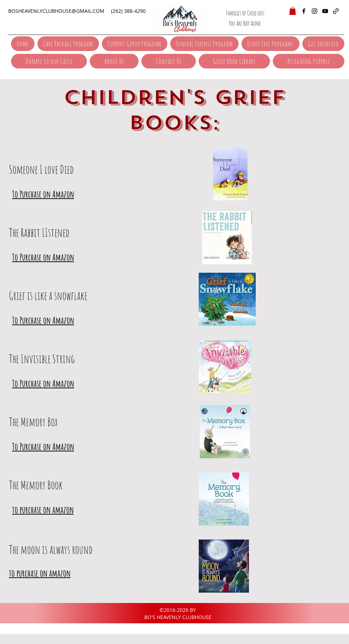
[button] (293, 11)
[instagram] (314, 11)
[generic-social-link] (336, 11)
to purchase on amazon (43, 510)
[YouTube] (325, 11)
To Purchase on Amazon (43, 194)
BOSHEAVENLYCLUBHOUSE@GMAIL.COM (56, 11)
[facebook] (304, 11)
